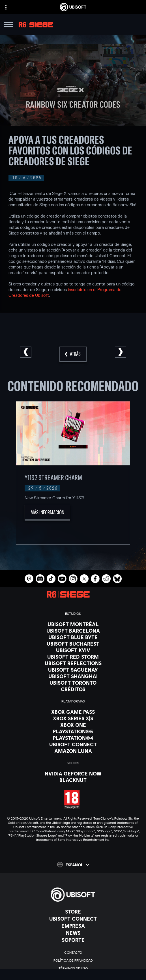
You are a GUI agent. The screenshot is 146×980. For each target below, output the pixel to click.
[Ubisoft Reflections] (73, 663)
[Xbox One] (73, 725)
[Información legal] (73, 976)
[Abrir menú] (8, 25)
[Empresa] (73, 926)
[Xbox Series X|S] (73, 718)
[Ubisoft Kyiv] (73, 650)
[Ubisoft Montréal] (73, 624)
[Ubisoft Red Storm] (73, 657)
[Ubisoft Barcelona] (73, 631)
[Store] (73, 912)
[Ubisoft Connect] (73, 919)
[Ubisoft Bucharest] (73, 644)
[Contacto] (73, 953)
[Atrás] (73, 354)
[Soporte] (73, 940)
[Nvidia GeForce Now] (73, 773)
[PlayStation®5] (73, 731)
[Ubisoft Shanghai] (73, 676)
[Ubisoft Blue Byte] (73, 637)
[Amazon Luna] (73, 751)
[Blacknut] (73, 780)
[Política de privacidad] (73, 960)
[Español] (73, 865)
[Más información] (47, 513)
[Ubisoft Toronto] (73, 683)
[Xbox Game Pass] (73, 712)
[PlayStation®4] (73, 738)
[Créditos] (73, 689)
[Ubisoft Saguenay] (73, 670)
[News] (73, 933)
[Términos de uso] (73, 968)
